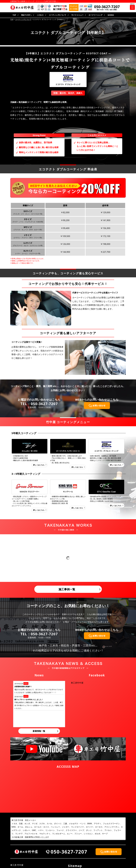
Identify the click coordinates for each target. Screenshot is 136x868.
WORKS (111, 15)
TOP (14, 15)
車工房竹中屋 (77, 683)
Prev (3, 558)
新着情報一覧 (39, 731)
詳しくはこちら (39, 465)
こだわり (40, 15)
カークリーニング (95, 15)
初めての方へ (26, 15)
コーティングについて (57, 15)
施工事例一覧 (67, 589)
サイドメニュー (77, 15)
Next (133, 558)
